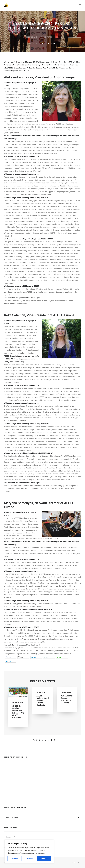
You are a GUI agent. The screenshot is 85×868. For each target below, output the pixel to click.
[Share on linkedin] (42, 44)
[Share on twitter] (34, 44)
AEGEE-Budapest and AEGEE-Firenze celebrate (43, 701)
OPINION (60, 37)
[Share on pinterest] (40, 44)
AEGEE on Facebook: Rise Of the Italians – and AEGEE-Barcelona (18, 709)
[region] (29, 852)
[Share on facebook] (31, 44)
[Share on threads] (37, 44)
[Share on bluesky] (48, 44)
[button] (80, 5)
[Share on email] (54, 44)
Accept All (44, 859)
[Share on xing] (51, 44)
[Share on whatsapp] (45, 44)
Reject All (29, 859)
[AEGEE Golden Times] (42, 5)
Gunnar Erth (47, 37)
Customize (15, 859)
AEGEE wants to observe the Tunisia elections (67, 700)
